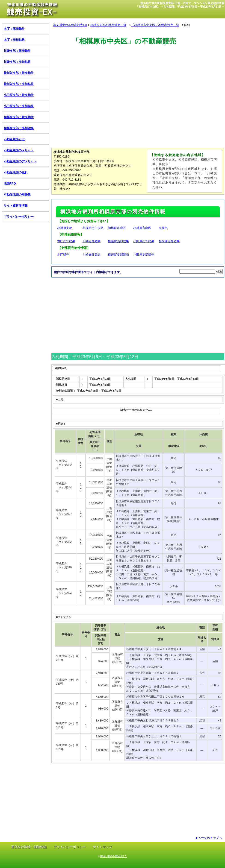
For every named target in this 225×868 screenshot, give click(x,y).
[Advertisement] (135, 67)
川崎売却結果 (92, 241)
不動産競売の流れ (16, 172)
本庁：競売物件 (14, 29)
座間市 (163, 228)
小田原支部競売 (144, 255)
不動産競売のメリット (19, 150)
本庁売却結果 (66, 241)
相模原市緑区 (117, 228)
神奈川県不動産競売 (114, 856)
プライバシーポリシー (19, 217)
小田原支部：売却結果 (19, 106)
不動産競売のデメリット (20, 161)
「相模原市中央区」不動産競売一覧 (155, 25)
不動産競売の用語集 (17, 194)
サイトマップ (102, 847)
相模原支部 (65, 228)
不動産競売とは (14, 139)
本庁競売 (63, 255)
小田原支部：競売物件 (19, 95)
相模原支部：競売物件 (19, 117)
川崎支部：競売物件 (17, 51)
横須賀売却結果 (118, 241)
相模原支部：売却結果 (19, 128)
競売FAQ (10, 183)
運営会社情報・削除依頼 (29, 847)
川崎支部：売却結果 (17, 62)
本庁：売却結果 (14, 40)
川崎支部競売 (92, 255)
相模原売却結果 (169, 241)
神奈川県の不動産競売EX (70, 25)
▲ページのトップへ (209, 838)
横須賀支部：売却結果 (19, 84)
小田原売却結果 (144, 241)
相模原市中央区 (93, 228)
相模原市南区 (142, 228)
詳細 (187, 25)
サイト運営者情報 (16, 206)
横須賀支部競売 (118, 255)
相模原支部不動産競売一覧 (108, 25)
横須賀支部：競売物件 (19, 73)
